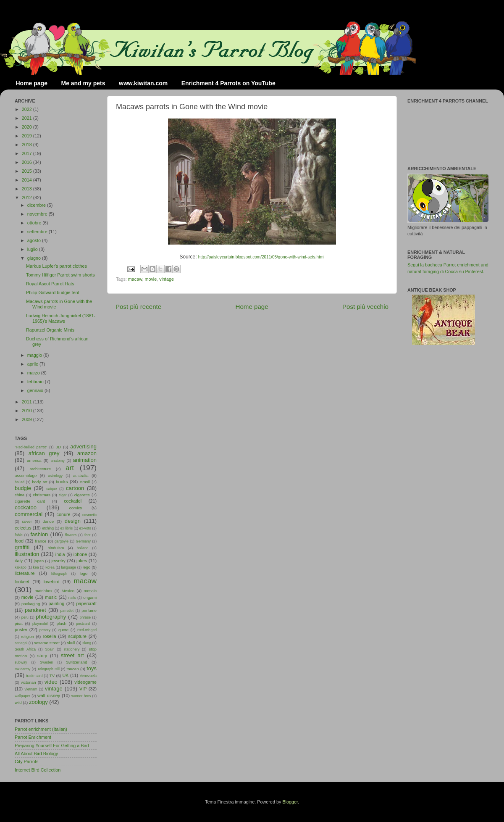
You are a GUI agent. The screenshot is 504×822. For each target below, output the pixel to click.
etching (48, 528)
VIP (83, 689)
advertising (83, 447)
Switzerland (76, 662)
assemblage (26, 476)
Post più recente (138, 307)
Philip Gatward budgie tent (53, 292)
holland (83, 548)
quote (63, 630)
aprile (33, 364)
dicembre (37, 205)
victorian (28, 682)
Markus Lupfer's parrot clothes (56, 266)
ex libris (67, 528)
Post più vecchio (365, 307)
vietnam (31, 689)
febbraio (36, 382)
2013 (28, 189)
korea (50, 567)
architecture (40, 469)
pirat (19, 623)
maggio (35, 355)
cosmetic (89, 515)
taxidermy (22, 669)
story (42, 656)
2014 (28, 180)
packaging (31, 604)
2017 (28, 153)
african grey (44, 453)
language (69, 567)
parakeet (35, 610)
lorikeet (22, 582)
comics (76, 508)
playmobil (40, 624)
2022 (28, 109)
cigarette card (30, 501)
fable (19, 535)
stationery (72, 649)
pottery (45, 630)
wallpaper (22, 696)
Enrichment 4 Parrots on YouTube (228, 83)
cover (27, 521)
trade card (34, 676)
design (73, 521)
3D (58, 447)
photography (51, 617)
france (41, 541)
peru (25, 617)
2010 (28, 411)
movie (151, 279)
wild (18, 702)
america (34, 460)
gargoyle (62, 541)
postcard (83, 624)
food (19, 541)
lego (87, 567)
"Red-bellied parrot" (31, 447)
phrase (85, 617)
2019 (28, 136)
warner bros (81, 696)
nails (72, 598)
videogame (85, 682)
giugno (35, 258)
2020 (28, 127)
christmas (42, 495)
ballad (20, 482)
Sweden (46, 662)
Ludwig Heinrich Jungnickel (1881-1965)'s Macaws (61, 318)
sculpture (77, 636)
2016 (28, 162)
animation (85, 460)
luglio (33, 249)
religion (28, 636)
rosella (50, 636)
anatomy (58, 461)
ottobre (35, 223)
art (70, 468)
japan (39, 561)
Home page (32, 83)
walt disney (49, 696)
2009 (28, 419)
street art (72, 655)
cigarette (82, 495)
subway (21, 662)
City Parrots (26, 761)
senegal (21, 643)
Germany (83, 541)
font (87, 535)
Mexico (68, 591)
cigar (63, 495)
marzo (34, 373)
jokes (82, 561)
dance (48, 521)
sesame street (47, 643)
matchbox (43, 591)
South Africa (25, 649)
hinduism (56, 548)
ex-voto (85, 528)
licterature (25, 573)
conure (64, 514)
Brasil (85, 482)
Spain (50, 649)
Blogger (290, 802)
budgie (23, 488)
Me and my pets (83, 83)
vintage (167, 279)
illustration (27, 554)
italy (19, 561)
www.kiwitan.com (143, 83)
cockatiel (73, 501)
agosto (35, 240)
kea (36, 567)
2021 (28, 118)
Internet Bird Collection (38, 770)
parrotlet (67, 611)
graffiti (22, 547)
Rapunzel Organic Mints (50, 330)
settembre (38, 232)
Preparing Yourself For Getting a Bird (52, 746)
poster (21, 630)
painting (57, 603)
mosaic (90, 591)
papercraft (86, 603)
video (51, 682)
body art (40, 482)
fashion (39, 534)
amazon (87, 453)
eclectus (23, 528)
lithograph (59, 574)
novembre (38, 214)
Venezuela (88, 676)
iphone (80, 554)
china (20, 495)
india (60, 554)
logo (84, 573)
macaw (135, 279)
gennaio (36, 390)
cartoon (75, 488)
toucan (73, 669)
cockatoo (26, 507)
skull (71, 643)
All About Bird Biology (36, 753)
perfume (89, 610)
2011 (28, 402)
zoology (38, 702)
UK (66, 675)
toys (92, 668)
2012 (28, 198)
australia (81, 476)
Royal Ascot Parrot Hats (50, 284)
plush (62, 623)
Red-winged (87, 630)
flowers (71, 535)
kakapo (21, 567)
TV (52, 676)
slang (87, 643)
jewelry (58, 561)
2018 (28, 145)
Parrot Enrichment (33, 737)
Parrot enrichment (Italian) (41, 729)
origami (90, 597)
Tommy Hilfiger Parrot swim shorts (60, 275)
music (51, 597)
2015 (28, 171)
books (62, 482)
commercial (29, 514)
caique (51, 489)
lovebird (52, 582)
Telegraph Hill (49, 669)
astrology (55, 476)
